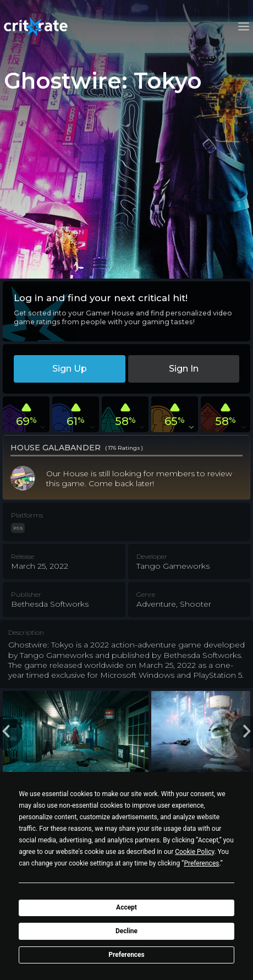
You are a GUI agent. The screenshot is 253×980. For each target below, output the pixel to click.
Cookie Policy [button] (194, 852)
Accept (127, 907)
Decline (127, 931)
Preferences (127, 955)
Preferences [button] (201, 863)
